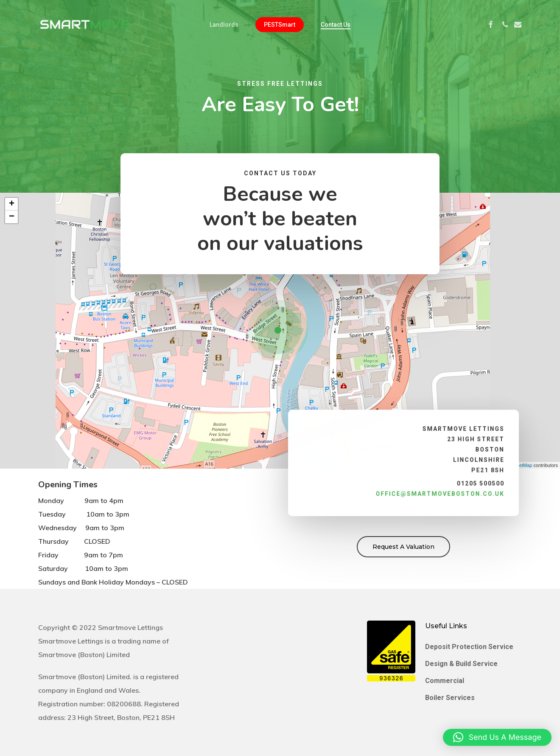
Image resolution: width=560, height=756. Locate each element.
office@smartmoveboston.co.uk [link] (437, 491)
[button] (280, 331)
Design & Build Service (461, 664)
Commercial (445, 681)
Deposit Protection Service (469, 647)
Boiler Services (450, 698)
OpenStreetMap (516, 465)
